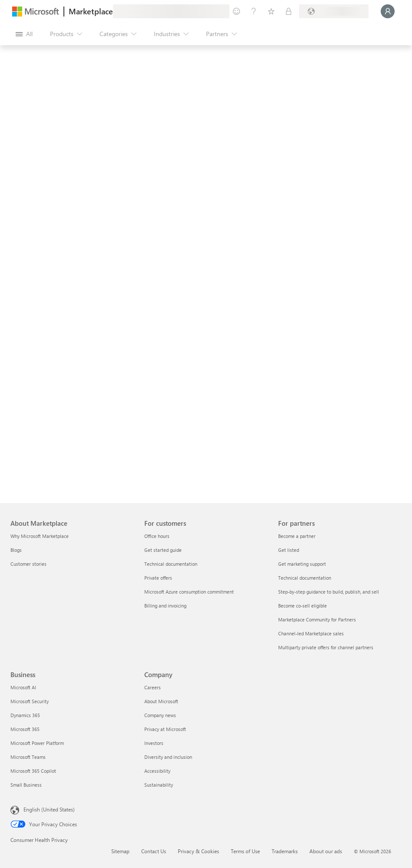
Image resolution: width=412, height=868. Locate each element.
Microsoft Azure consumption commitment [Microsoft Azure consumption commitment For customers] (189, 592)
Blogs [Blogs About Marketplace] (16, 550)
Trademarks (285, 851)
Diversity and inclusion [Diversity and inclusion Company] (168, 757)
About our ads (326, 851)
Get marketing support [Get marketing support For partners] (302, 564)
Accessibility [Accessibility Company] (157, 771)
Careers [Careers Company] (153, 687)
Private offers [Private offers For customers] (158, 578)
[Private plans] (289, 11)
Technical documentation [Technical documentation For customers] (171, 564)
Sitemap (120, 851)
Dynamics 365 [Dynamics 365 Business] (25, 715)
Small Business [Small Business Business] (26, 785)
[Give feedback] (236, 11)
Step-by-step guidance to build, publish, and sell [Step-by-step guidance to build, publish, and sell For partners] (329, 592)
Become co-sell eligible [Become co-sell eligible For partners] (302, 606)
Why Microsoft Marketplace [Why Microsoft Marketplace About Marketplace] (40, 536)
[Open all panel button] (24, 34)
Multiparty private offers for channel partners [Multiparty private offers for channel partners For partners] (326, 647)
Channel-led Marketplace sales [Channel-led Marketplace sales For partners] (311, 633)
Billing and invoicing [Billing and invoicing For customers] (165, 606)
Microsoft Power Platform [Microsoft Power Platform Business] (37, 743)
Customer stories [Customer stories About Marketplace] (28, 564)
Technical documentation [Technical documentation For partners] (305, 578)
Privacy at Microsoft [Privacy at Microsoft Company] (165, 729)
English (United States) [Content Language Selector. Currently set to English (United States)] (49, 809)
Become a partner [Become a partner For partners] (297, 536)
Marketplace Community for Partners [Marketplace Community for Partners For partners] (317, 619)
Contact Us (154, 851)
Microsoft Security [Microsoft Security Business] (30, 701)
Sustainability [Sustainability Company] (159, 785)
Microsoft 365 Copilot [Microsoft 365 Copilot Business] (33, 771)
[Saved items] (271, 11)
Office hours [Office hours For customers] (157, 536)
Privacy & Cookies (198, 851)
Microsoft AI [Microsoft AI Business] (23, 687)
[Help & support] (254, 11)
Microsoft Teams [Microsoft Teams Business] (28, 757)
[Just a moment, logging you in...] (388, 11)
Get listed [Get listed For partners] (289, 550)
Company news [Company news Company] (160, 715)
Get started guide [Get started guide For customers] (163, 550)
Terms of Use (245, 851)
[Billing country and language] (334, 11)
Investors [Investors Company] (154, 743)
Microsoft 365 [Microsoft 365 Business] (25, 729)
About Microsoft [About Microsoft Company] (161, 701)
